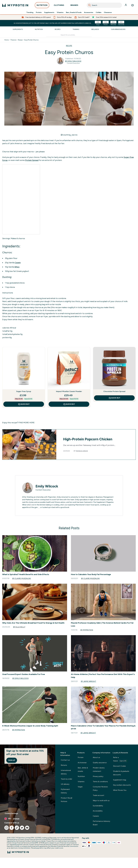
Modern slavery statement (99, 769)
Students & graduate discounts (121, 773)
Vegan (80, 787)
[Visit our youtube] (27, 828)
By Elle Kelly (19, 627)
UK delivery (65, 784)
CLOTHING (59, 6)
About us (96, 757)
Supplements (49, 12)
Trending (30, 12)
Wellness (95, 29)
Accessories (89, 12)
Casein (18, 263)
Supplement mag (120, 780)
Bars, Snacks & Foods (74, 12)
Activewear (82, 763)
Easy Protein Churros (31, 40)
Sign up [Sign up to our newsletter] (12, 760)
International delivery (66, 772)
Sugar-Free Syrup (24, 391)
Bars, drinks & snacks (83, 769)
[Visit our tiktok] (17, 828)
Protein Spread (32, 160)
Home (7, 40)
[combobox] (104, 5)
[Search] (89, 5)
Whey (17, 267)
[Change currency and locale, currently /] (28, 819)
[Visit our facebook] (12, 828)
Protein (39, 12)
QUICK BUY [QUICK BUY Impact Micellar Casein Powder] (69, 404)
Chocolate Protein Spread (114, 391)
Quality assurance (100, 763)
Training (76, 29)
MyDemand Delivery (65, 791)
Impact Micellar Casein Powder (69, 391)
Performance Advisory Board (101, 823)
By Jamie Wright (88, 681)
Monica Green (82, 451)
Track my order (66, 779)
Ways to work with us (101, 800)
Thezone (13, 40)
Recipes (58, 29)
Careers (96, 816)
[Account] (126, 5)
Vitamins (60, 12)
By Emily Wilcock (73, 61)
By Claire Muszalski (22, 578)
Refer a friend (120, 759)
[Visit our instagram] (6, 828)
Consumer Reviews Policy (100, 788)
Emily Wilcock (47, 486)
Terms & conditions (100, 782)
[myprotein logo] (15, 5)
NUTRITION (42, 6)
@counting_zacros (69, 135)
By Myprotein (87, 630)
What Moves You (120, 790)
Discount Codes (119, 766)
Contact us (65, 760)
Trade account (98, 795)
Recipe (20, 40)
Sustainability (98, 806)
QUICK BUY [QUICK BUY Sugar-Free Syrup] (24, 404)
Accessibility (98, 811)
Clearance (108, 12)
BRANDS (74, 6)
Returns (64, 765)
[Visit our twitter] (22, 828)
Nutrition (39, 29)
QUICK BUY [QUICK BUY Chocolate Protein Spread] (114, 398)
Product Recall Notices (66, 800)
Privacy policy (98, 776)
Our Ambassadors (118, 29)
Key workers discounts (122, 785)
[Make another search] (69, 35)
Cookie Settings (11, 813)
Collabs (99, 12)
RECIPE (69, 46)
